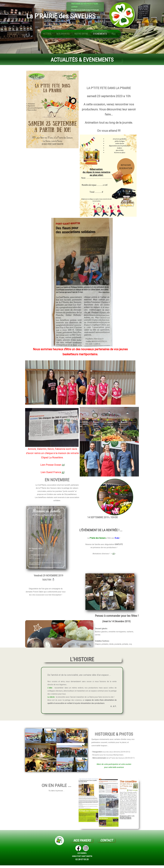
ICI (114, 554)
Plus (114, 34)
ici (63, 472)
